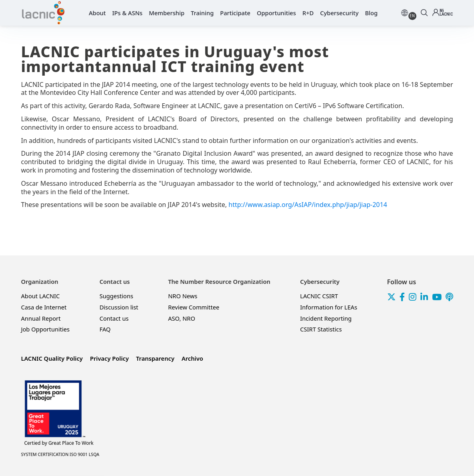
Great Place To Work (59, 443)
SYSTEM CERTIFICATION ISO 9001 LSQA (60, 454)
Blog (371, 13)
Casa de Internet (44, 307)
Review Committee (194, 307)
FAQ (105, 329)
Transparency (155, 358)
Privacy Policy (109, 358)
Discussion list (119, 307)
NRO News (183, 296)
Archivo (192, 358)
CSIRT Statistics (321, 329)
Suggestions (116, 296)
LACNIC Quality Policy (52, 358)
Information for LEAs (329, 307)
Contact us (114, 318)
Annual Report (41, 318)
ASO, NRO (182, 318)
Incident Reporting (326, 318)
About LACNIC (41, 296)
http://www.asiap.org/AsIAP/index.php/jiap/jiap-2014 (308, 205)
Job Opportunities (46, 329)
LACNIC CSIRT (319, 296)
